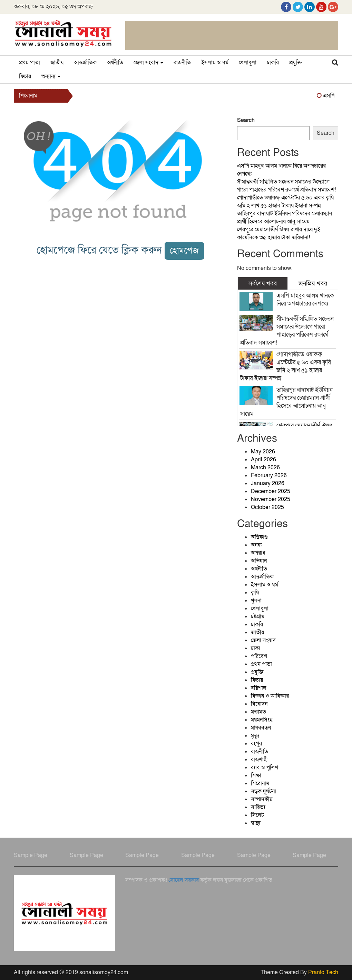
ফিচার (25, 76)
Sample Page (31, 855)
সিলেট (257, 815)
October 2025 (267, 507)
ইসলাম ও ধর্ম (215, 63)
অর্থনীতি (115, 63)
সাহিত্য (258, 807)
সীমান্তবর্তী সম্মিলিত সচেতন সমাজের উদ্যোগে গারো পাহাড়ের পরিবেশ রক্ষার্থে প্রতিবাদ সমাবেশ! (286, 186)
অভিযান (259, 561)
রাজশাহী (259, 760)
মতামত (258, 712)
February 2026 (269, 475)
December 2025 (271, 491)
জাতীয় (57, 63)
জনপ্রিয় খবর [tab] (313, 283)
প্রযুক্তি (295, 63)
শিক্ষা (256, 775)
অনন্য (256, 545)
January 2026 (268, 483)
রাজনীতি (182, 63)
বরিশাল (259, 688)
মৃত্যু (255, 736)
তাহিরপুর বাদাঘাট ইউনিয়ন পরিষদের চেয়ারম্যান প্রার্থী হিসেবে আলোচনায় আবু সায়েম (285, 218)
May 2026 (263, 452)
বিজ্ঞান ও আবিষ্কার (270, 696)
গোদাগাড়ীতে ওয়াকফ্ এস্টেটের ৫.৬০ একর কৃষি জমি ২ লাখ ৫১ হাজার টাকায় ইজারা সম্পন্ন (285, 202)
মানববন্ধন (261, 728)
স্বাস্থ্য (256, 823)
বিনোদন (259, 704)
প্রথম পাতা (30, 63)
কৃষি (255, 593)
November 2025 (271, 499)
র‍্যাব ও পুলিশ (265, 767)
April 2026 (263, 460)
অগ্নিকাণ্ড (259, 537)
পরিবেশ (259, 656)
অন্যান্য (51, 76)
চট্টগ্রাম (258, 616)
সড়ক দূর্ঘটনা (263, 791)
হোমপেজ (184, 251)
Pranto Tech (323, 972)
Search (246, 120)
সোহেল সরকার (184, 880)
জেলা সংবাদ (148, 63)
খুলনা (256, 601)
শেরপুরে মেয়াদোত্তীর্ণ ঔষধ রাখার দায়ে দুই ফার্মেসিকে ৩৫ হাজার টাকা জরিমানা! (279, 233)
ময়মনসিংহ (262, 720)
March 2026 (265, 468)
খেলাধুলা (248, 63)
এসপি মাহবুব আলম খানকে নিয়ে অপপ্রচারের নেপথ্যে (305, 300)
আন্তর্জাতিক (85, 63)
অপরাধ (258, 553)
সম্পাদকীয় (262, 799)
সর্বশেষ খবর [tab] (263, 283)
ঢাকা (256, 648)
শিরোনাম (260, 783)
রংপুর (256, 744)
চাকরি (273, 63)
